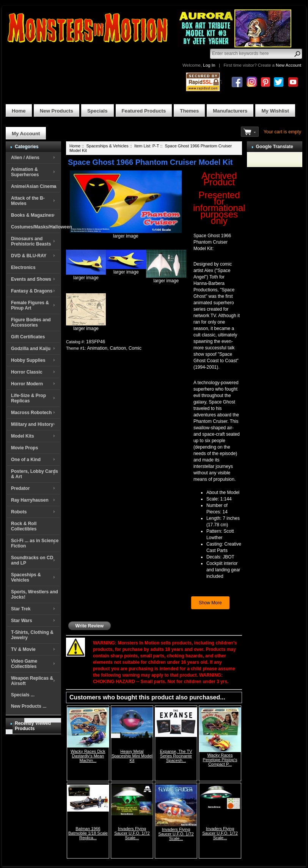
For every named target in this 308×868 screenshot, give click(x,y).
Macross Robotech (31, 413)
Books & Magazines (32, 215)
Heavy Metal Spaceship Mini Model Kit (132, 756)
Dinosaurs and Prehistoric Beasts (31, 241)
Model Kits (23, 436)
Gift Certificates (28, 337)
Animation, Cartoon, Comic (114, 348)
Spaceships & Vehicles (26, 577)
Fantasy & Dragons (32, 291)
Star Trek (21, 609)
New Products (57, 111)
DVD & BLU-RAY (29, 256)
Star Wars (22, 621)
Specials (97, 111)
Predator (20, 488)
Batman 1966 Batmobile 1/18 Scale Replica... (88, 833)
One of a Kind (26, 460)
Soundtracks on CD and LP (32, 560)
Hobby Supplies (28, 360)
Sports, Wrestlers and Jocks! (35, 594)
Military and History (32, 424)
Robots (19, 512)
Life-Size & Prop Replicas (28, 398)
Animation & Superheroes (25, 172)
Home (19, 111)
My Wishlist (275, 111)
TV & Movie (23, 649)
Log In (209, 65)
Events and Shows (31, 279)
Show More (210, 603)
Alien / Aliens (25, 158)
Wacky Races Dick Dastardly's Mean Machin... (88, 756)
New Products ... (29, 706)
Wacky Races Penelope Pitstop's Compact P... (220, 760)
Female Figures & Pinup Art (30, 305)
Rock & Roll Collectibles (24, 526)
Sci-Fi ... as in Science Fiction (35, 543)
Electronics (23, 267)
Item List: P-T (147, 146)
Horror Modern (27, 384)
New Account (288, 65)
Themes (189, 111)
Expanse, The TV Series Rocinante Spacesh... (176, 756)
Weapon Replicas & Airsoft (32, 681)
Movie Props (24, 448)
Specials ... (23, 695)
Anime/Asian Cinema (34, 186)
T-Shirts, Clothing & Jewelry (32, 635)
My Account (26, 134)
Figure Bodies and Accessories (31, 322)
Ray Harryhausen (30, 500)
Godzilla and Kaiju (31, 349)
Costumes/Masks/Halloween (35, 227)
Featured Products (144, 111)
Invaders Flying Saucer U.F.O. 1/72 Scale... (132, 833)
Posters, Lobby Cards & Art (35, 474)
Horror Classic (27, 372)
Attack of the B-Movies (28, 201)
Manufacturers (230, 111)
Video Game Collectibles (24, 664)
